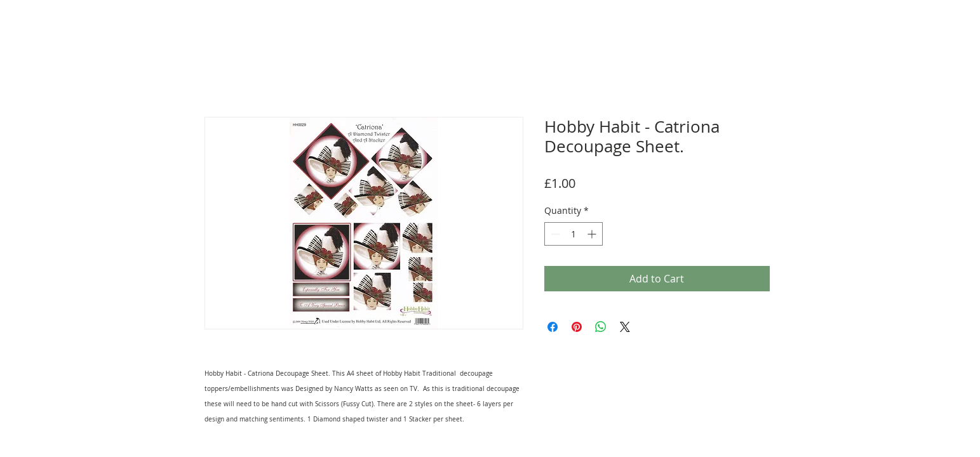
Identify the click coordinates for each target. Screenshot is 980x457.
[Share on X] (625, 327)
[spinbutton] (574, 234)
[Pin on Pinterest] (577, 327)
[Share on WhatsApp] (601, 327)
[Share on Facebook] (553, 327)
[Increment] (593, 234)
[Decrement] (554, 234)
